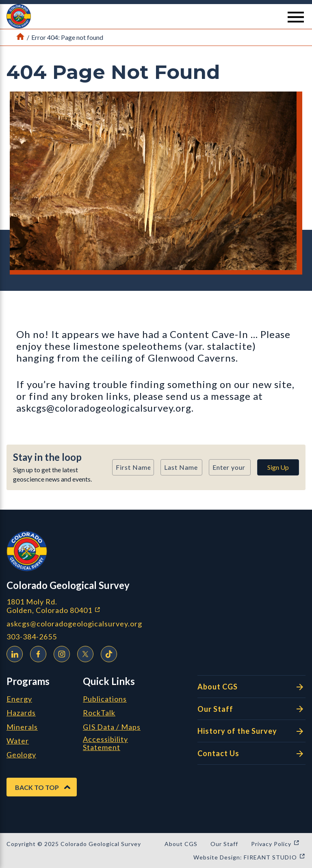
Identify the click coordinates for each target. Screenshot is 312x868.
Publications (105, 699)
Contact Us (251, 754)
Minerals (22, 727)
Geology (21, 755)
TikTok (107, 653)
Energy (19, 699)
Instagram (60, 653)
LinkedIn (13, 653)
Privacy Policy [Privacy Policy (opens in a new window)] (275, 844)
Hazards (21, 713)
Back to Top (37, 787)
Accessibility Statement (105, 744)
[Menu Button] (296, 17)
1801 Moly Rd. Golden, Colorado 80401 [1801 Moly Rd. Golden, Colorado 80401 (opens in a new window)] (97, 606)
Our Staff (251, 709)
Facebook (36, 653)
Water (18, 741)
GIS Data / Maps (112, 727)
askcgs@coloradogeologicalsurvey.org (74, 624)
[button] (156, 16)
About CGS (251, 687)
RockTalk (99, 713)
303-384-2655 (32, 637)
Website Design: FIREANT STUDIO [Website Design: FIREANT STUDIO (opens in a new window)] (249, 857)
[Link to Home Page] (20, 37)
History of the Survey (251, 731)
